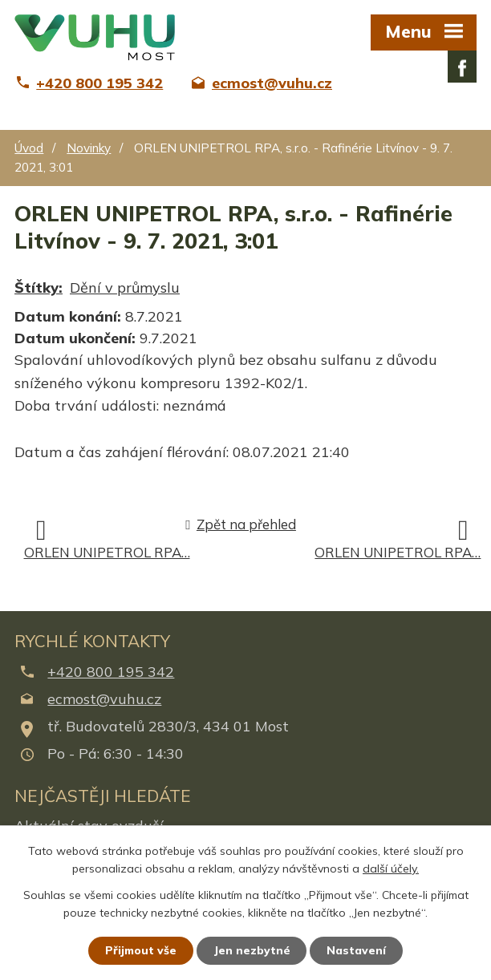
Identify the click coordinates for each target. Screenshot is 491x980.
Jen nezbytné (253, 950)
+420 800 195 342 (111, 672)
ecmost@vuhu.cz (104, 699)
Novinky (89, 148)
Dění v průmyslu (125, 288)
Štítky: (39, 288)
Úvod (29, 148)
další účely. (391, 869)
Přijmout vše (141, 950)
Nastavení (358, 950)
